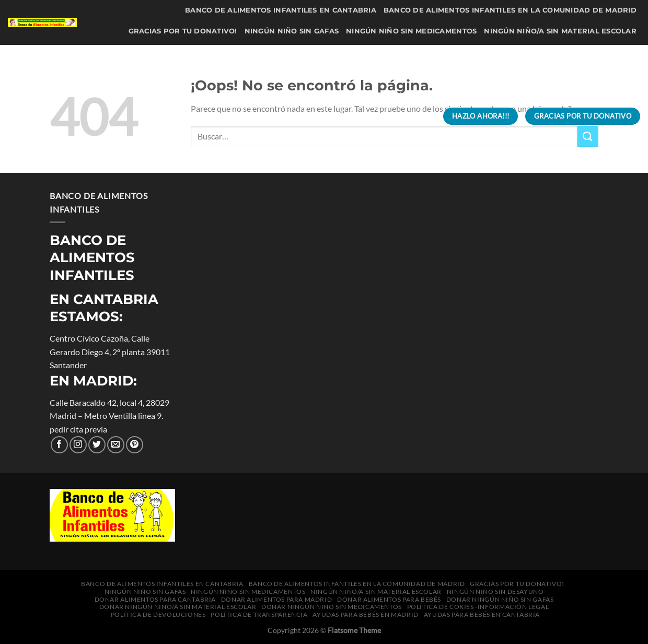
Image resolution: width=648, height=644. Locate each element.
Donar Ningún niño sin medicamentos (556, 73)
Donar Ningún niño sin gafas (215, 73)
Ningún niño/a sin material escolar (560, 31)
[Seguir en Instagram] (78, 445)
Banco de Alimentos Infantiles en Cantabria (281, 10)
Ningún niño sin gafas (292, 31)
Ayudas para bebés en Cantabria (342, 116)
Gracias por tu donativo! (183, 31)
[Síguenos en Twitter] (97, 445)
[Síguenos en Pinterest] (135, 445)
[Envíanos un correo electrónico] (116, 445)
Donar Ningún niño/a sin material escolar (376, 73)
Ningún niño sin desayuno (161, 52)
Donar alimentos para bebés (574, 52)
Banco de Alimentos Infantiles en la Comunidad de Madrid (510, 10)
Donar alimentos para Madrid (439, 52)
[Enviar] (588, 136)
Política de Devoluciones (327, 95)
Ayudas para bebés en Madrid (573, 95)
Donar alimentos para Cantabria (296, 52)
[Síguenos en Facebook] (59, 445)
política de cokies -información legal (183, 95)
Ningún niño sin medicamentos (411, 31)
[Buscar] (424, 116)
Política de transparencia (445, 95)
